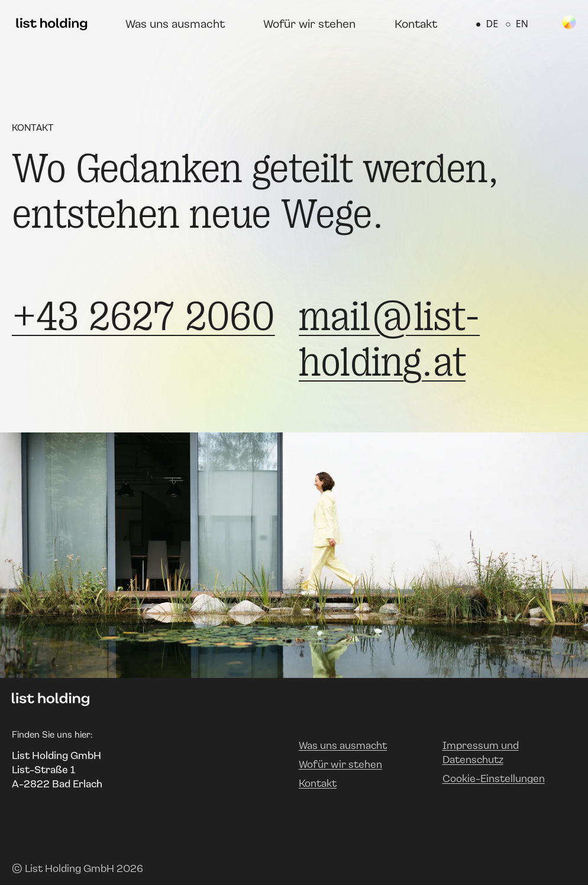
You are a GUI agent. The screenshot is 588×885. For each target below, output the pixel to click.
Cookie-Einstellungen (494, 778)
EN (517, 24)
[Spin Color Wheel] (569, 22)
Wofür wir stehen (309, 23)
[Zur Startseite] (52, 24)
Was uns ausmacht (175, 23)
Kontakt (416, 23)
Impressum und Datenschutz (481, 752)
